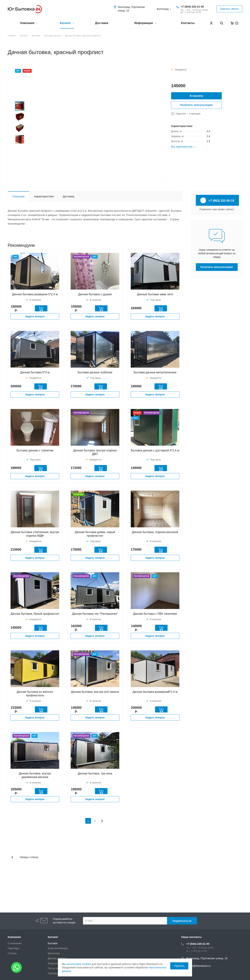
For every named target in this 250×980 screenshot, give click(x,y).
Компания (29, 23)
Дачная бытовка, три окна (95, 773)
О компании (15, 943)
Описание (19, 196)
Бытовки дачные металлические (155, 372)
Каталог (67, 23)
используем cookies (79, 964)
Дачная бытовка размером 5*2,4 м (35, 294)
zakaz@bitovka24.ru (198, 966)
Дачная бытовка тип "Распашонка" (95, 614)
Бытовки (53, 943)
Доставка (102, 23)
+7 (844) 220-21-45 (192, 7)
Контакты (188, 23)
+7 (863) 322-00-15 (217, 200)
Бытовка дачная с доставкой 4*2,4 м (155, 450)
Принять (179, 966)
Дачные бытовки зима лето (155, 294)
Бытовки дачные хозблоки (95, 372)
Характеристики (44, 196)
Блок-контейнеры (58, 948)
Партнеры (14, 948)
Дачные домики (57, 958)
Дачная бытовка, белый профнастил (35, 614)
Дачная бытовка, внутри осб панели (95, 692)
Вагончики (54, 953)
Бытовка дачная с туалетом (35, 450)
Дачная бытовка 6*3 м (35, 372)
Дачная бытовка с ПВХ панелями (155, 614)
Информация (145, 23)
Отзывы (12, 953)
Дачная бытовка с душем (95, 294)
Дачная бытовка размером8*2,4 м (155, 692)
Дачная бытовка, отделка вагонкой (155, 532)
